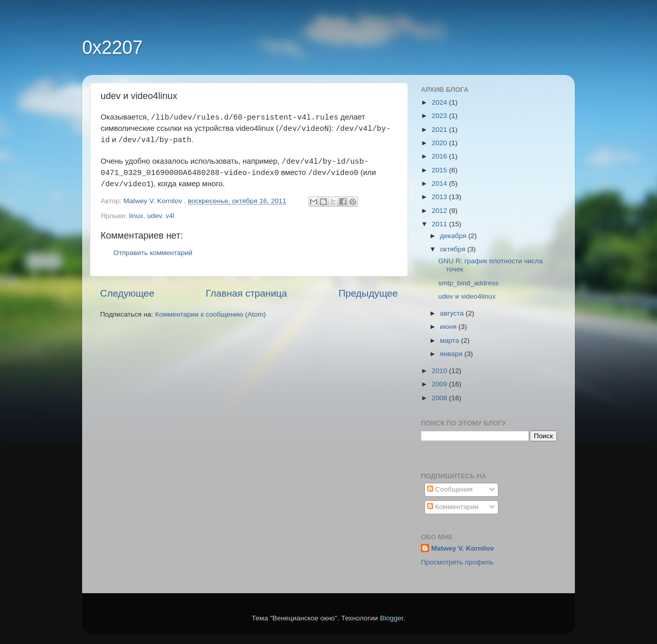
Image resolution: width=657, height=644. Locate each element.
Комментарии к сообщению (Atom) (210, 314)
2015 (440, 170)
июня (449, 327)
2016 (440, 156)
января (452, 354)
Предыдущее (368, 293)
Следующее (127, 293)
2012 (440, 211)
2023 (440, 116)
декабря (454, 236)
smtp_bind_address (469, 283)
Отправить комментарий (153, 253)
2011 (440, 224)
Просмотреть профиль (457, 562)
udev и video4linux (467, 296)
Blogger (392, 618)
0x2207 (112, 47)
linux (136, 216)
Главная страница (247, 293)
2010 (440, 371)
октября (453, 249)
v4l (170, 216)
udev (154, 216)
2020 (440, 143)
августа (453, 313)
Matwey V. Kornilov (463, 548)
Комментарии (453, 507)
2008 (440, 398)
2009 (440, 384)
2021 (440, 130)
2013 (440, 197)
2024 (440, 102)
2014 (440, 183)
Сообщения (450, 489)
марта (450, 340)
